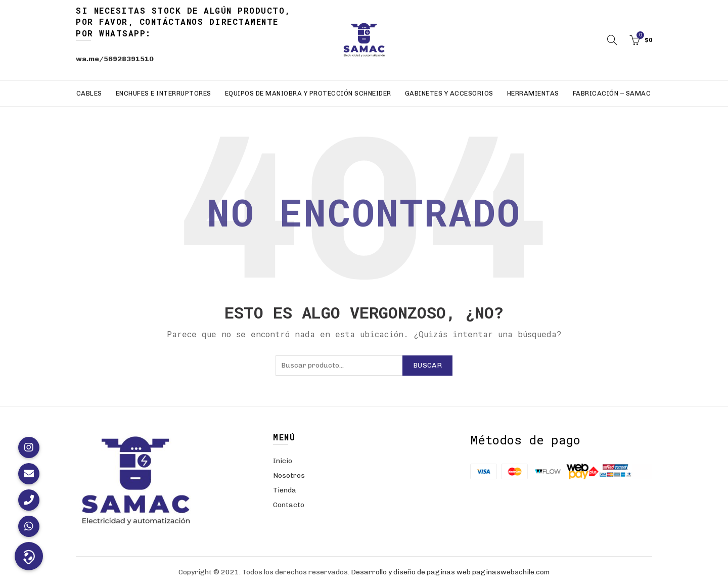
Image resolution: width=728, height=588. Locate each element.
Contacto (289, 505)
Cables (89, 93)
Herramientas (533, 93)
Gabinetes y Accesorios (449, 93)
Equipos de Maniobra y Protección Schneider (308, 93)
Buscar (427, 365)
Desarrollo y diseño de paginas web (411, 572)
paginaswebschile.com (511, 572)
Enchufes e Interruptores (164, 93)
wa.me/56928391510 (115, 59)
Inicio (283, 461)
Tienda (285, 490)
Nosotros (289, 476)
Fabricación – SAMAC (612, 93)
